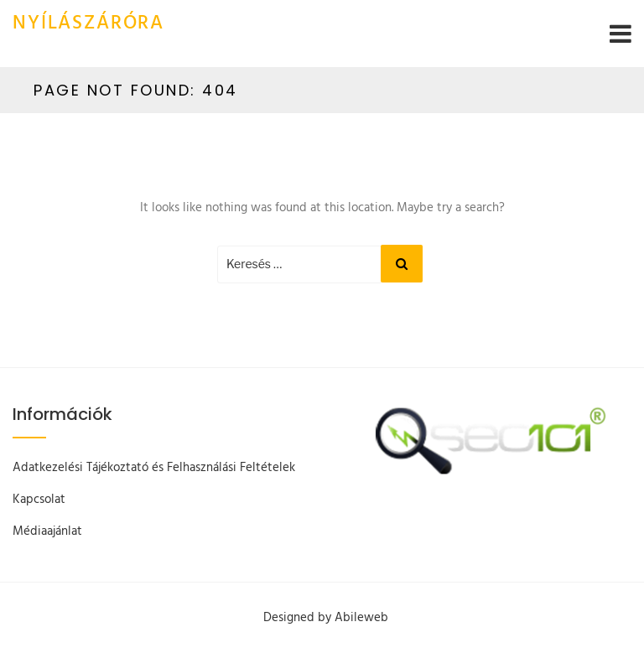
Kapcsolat (39, 500)
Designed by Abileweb (326, 618)
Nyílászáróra (88, 24)
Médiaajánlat (47, 531)
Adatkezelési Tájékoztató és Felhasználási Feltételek (154, 468)
